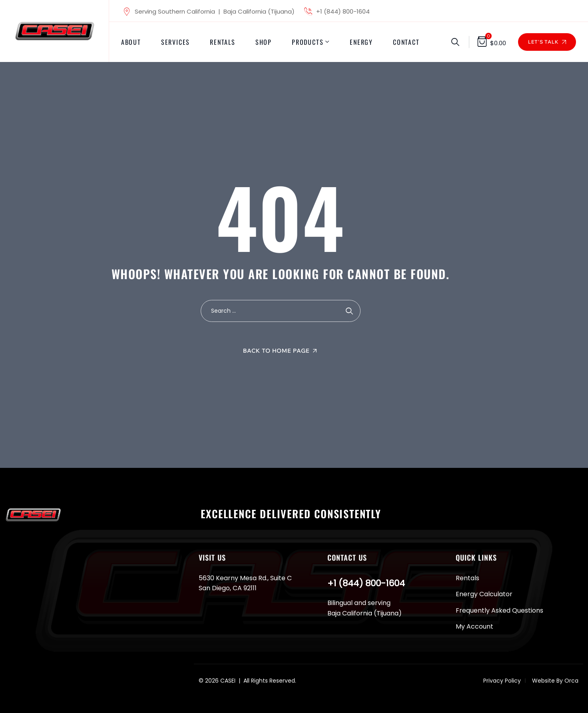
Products (308, 42)
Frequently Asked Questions (499, 610)
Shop (264, 42)
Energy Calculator (484, 594)
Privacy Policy (502, 681)
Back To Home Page (276, 351)
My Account (474, 626)
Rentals (223, 42)
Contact (406, 42)
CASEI (228, 681)
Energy (361, 42)
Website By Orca (555, 681)
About (131, 42)
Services (175, 42)
